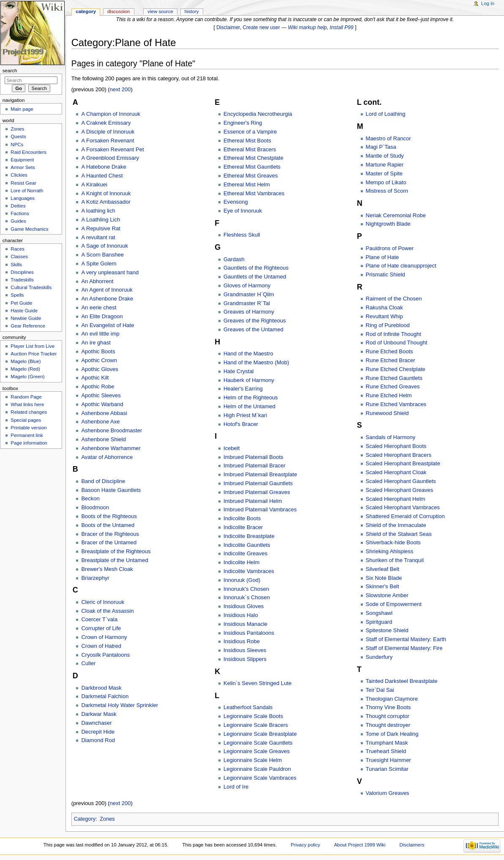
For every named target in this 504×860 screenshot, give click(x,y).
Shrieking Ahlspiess (390, 551)
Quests (18, 137)
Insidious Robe (242, 641)
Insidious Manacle (245, 624)
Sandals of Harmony (391, 437)
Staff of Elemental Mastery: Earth (406, 639)
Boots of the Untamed (108, 525)
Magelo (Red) (25, 369)
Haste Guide (24, 311)
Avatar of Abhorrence (107, 457)
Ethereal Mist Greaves (251, 176)
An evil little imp (100, 334)
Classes (19, 257)
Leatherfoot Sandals (248, 707)
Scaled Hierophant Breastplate (403, 463)
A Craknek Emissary (106, 123)
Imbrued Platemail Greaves (257, 492)
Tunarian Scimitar (387, 769)
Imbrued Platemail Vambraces (260, 509)
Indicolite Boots (242, 518)
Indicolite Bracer (243, 527)
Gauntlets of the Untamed (255, 277)
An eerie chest (99, 307)
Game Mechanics (29, 229)
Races (17, 249)
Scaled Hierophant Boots (396, 446)
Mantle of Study (385, 156)
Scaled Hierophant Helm (396, 499)
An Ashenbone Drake (107, 299)
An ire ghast (96, 343)
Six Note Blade (384, 578)
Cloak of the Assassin (107, 611)
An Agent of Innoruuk (107, 290)
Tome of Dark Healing (392, 734)
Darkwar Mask (99, 714)
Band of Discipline (103, 481)
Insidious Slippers (245, 659)
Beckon (90, 498)
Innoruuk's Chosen (246, 589)
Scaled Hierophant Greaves (400, 490)
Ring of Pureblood (388, 325)
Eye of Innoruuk (243, 211)
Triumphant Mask (387, 743)
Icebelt (232, 448)
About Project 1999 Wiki (360, 845)
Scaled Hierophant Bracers (399, 455)
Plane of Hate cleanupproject (401, 266)
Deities (18, 206)
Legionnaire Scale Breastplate (260, 734)
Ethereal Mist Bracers (250, 149)
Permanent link (27, 435)
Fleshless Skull (242, 235)
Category (85, 819)
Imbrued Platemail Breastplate (260, 474)
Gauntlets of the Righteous (256, 268)
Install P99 (342, 27)
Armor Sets (23, 167)
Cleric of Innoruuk (103, 602)
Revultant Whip (384, 316)
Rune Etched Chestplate (396, 369)
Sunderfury (379, 657)
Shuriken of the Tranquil (395, 560)
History (192, 11)
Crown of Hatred (101, 646)
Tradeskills (22, 280)
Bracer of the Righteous (110, 534)
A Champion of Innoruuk (110, 114)
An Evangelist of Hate (108, 325)
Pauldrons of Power (390, 248)
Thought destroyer (388, 725)
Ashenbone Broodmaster (112, 430)
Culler (88, 663)
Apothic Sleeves (101, 395)
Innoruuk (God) (242, 580)
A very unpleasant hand (110, 272)
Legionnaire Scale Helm (253, 760)
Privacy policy (305, 845)
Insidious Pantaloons (249, 633)
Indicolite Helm (241, 562)
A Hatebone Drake (104, 167)
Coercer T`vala (99, 619)
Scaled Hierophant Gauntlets (401, 481)
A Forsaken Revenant (108, 141)
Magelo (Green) (27, 377)
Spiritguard (379, 622)
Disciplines (22, 272)
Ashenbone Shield (104, 439)
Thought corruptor (388, 716)
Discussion (119, 11)
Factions (20, 213)
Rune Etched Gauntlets (394, 378)
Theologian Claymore (392, 699)
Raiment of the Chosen (394, 299)
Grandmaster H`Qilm (249, 294)
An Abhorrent (97, 281)
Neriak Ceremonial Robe (396, 215)
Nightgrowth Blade (388, 224)
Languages (23, 198)
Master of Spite (384, 173)
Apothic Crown (99, 360)
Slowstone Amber (387, 595)
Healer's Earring (243, 389)
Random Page (26, 397)
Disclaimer (228, 27)
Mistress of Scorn (387, 191)
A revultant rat (98, 237)
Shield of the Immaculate (396, 525)
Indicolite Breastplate (249, 536)
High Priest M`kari (245, 415)
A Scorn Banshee (102, 255)
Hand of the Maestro (248, 354)
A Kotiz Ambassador (106, 202)
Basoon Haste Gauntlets (111, 490)
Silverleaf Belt (383, 569)
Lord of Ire (236, 787)
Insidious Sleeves (245, 650)
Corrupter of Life (101, 628)
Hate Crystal (239, 371)
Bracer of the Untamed (109, 542)
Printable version (29, 428)
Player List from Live (33, 346)
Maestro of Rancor (388, 138)
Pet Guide (21, 303)
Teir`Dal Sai (380, 690)
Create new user (261, 27)
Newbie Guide (26, 318)
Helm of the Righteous (251, 397)
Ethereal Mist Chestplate (253, 158)
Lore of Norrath (27, 191)
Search (10, 71)
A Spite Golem (99, 263)
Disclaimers (412, 845)
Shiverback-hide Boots (393, 542)
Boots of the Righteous (109, 516)
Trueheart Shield (386, 751)
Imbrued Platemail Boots (253, 457)
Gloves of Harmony (247, 285)
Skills (16, 265)
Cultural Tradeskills (31, 287)
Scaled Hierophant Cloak (396, 472)
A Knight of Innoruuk (106, 193)
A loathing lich (98, 211)
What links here (27, 404)
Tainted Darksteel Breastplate (402, 681)
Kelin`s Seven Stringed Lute (257, 683)
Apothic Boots (98, 351)
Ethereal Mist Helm (247, 184)
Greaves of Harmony (249, 312)
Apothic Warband (102, 404)
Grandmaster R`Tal (247, 303)
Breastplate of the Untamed (114, 560)
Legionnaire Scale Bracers (256, 725)
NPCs (17, 145)
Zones (107, 819)
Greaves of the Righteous (255, 321)
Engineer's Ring (243, 123)
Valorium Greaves (388, 793)
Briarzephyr (95, 578)
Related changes (29, 412)
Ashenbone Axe (100, 422)
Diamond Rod (98, 740)
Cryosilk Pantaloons (105, 655)
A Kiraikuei (94, 184)
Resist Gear (23, 183)
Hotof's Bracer (241, 424)
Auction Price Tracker (34, 354)
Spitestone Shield (387, 630)
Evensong (236, 202)
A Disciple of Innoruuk (108, 132)
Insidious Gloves (244, 606)
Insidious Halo (241, 615)
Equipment (22, 160)
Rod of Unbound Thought (397, 343)
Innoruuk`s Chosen (247, 597)
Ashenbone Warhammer (111, 448)
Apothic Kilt (95, 378)
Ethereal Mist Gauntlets (252, 167)
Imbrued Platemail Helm (253, 501)
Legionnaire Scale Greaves (257, 751)
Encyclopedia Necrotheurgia (258, 114)
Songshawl (379, 613)
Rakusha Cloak (384, 307)
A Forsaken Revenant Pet (112, 149)
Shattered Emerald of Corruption (405, 516)
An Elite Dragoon (102, 316)
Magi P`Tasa (381, 147)
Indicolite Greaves (245, 553)
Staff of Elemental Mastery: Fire (404, 648)
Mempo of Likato (386, 182)
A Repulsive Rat (101, 228)
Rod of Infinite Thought (394, 334)
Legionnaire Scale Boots (253, 716)
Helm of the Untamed (249, 406)
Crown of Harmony (104, 637)
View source (160, 11)
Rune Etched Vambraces (396, 404)
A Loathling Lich (101, 220)
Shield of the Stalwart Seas (399, 534)
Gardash (234, 259)
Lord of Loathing (386, 114)
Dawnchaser (96, 723)
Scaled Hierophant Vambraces (403, 507)
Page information (29, 443)
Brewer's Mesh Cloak (107, 569)
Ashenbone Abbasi (104, 413)
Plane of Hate (383, 257)
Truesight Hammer (388, 760)
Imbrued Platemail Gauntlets (258, 483)
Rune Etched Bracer (391, 360)
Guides (18, 221)
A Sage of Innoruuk (105, 246)
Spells (17, 295)
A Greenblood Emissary (110, 158)
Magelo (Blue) (26, 361)
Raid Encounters (29, 152)
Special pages (26, 420)
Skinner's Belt (383, 586)
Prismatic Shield (385, 274)
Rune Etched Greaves (393, 386)
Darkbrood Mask (101, 688)
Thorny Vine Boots (388, 707)
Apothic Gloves (99, 369)
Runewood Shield (387, 413)
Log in (488, 3)
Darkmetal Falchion (105, 696)
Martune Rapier (385, 165)
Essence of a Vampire (250, 132)
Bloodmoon (95, 507)
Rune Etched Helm (389, 395)
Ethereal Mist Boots (247, 141)
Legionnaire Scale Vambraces (260, 778)
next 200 (120, 89)
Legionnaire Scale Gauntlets (258, 743)
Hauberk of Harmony (249, 380)
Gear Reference (28, 326)
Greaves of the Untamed (253, 329)
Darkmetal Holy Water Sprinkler (120, 705)
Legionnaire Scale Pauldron (257, 769)
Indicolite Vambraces (249, 571)
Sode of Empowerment (394, 604)
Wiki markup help (308, 27)
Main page (22, 109)
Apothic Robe (98, 386)
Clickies (19, 175)
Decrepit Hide (98, 732)
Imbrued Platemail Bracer (255, 465)
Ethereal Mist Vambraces (254, 193)
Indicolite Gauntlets (247, 545)
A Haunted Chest (102, 176)
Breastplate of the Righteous (116, 551)
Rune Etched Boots (390, 351)
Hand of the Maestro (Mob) (256, 362)
